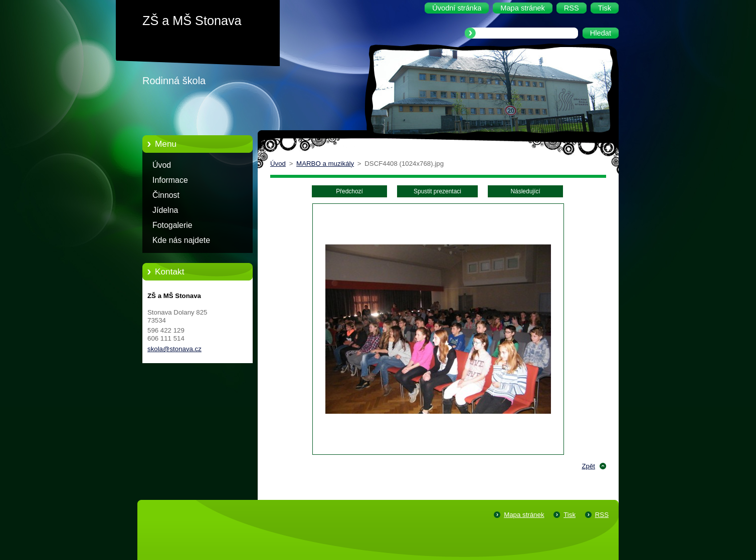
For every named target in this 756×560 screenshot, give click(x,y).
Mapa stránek (524, 515)
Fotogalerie (172, 225)
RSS (602, 515)
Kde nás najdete (181, 240)
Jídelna (165, 210)
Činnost (166, 195)
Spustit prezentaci (437, 191)
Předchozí (349, 191)
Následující (525, 191)
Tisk (570, 515)
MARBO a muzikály (325, 164)
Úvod (162, 165)
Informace (170, 180)
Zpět (588, 466)
